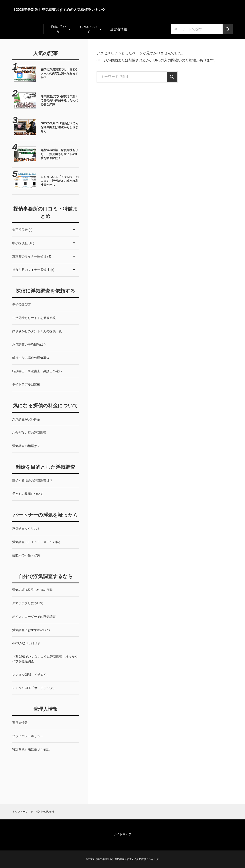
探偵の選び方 (58, 29)
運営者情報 (119, 29)
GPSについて (89, 29)
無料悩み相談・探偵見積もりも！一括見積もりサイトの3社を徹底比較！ (59, 154)
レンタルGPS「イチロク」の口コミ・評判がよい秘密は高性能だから (59, 181)
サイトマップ (122, 834)
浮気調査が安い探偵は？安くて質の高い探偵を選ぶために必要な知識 (59, 100)
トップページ (20, 812)
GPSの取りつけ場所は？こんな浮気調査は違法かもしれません (59, 127)
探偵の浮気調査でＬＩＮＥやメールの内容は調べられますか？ (59, 74)
